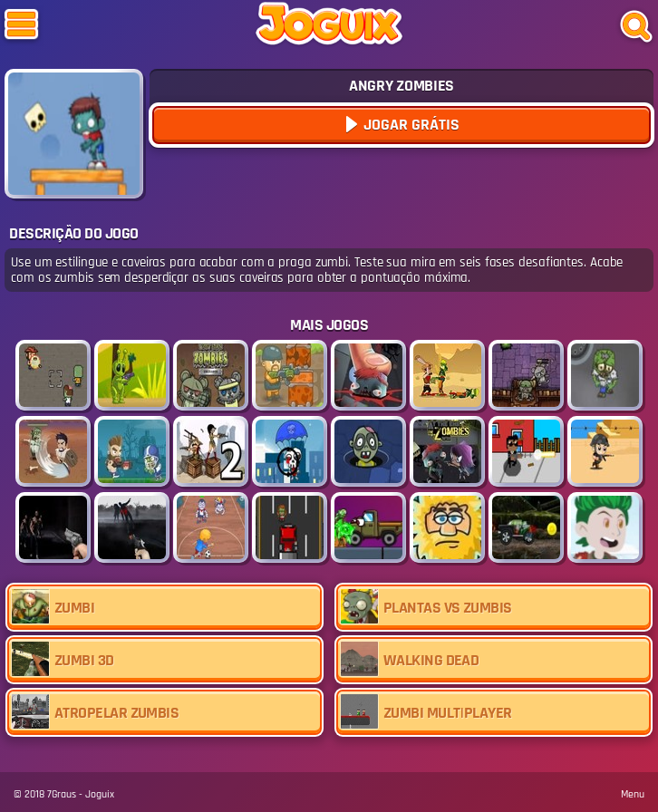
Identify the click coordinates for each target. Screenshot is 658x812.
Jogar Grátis (410, 125)
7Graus (62, 794)
